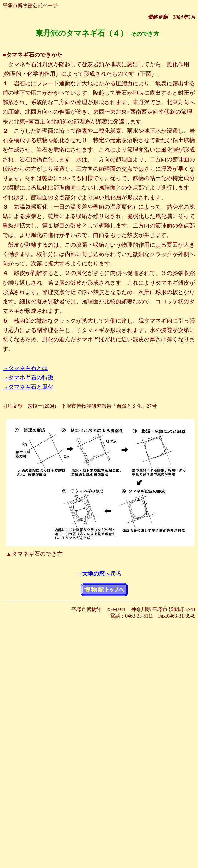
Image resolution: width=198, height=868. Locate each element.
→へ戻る (99, 574)
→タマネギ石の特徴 (28, 378)
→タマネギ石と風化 (28, 387)
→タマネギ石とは (25, 368)
